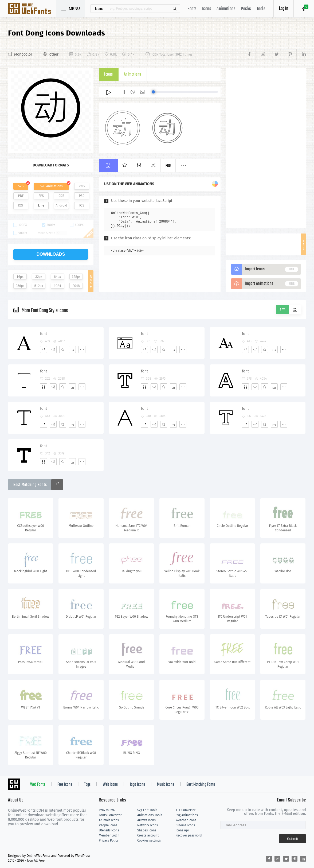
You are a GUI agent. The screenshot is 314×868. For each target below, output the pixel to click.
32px (39, 277)
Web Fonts (38, 785)
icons (99, 9)
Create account (148, 835)
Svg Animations (187, 815)
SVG (21, 186)
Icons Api (182, 830)
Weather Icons (186, 820)
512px (39, 286)
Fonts (192, 9)
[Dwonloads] (72, 349)
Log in (284, 9)
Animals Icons (109, 820)
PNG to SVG (107, 810)
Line (41, 205)
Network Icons (148, 825)
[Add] (44, 349)
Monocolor (23, 54)
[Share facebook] (251, 55)
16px (20, 277)
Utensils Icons (109, 830)
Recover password (189, 835)
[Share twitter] (276, 55)
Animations (226, 9)
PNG (82, 186)
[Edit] (53, 349)
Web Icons (110, 785)
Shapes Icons (147, 830)
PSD (82, 196)
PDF (21, 196)
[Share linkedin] (301, 55)
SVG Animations (51, 186)
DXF (21, 205)
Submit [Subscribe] (293, 839)
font (44, 334)
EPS (41, 196)
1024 (58, 286)
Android (62, 205)
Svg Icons (32, 9)
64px (57, 277)
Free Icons (65, 785)
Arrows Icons (146, 820)
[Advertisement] (266, 148)
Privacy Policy (109, 840)
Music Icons (166, 785)
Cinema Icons (185, 825)
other (54, 54)
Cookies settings (149, 840)
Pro (168, 166)
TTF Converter (186, 810)
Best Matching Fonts (201, 785)
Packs (246, 9)
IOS (82, 205)
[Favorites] (63, 349)
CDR (61, 196)
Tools (261, 9)
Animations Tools (150, 815)
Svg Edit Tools (147, 810)
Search (174, 9)
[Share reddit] (262, 55)
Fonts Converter (110, 815)
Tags (87, 785)
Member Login (109, 835)
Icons (207, 9)
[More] (82, 349)
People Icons (108, 825)
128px (76, 277)
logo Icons (138, 785)
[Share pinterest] (290, 55)
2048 (76, 286)
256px (20, 286)
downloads (51, 254)
